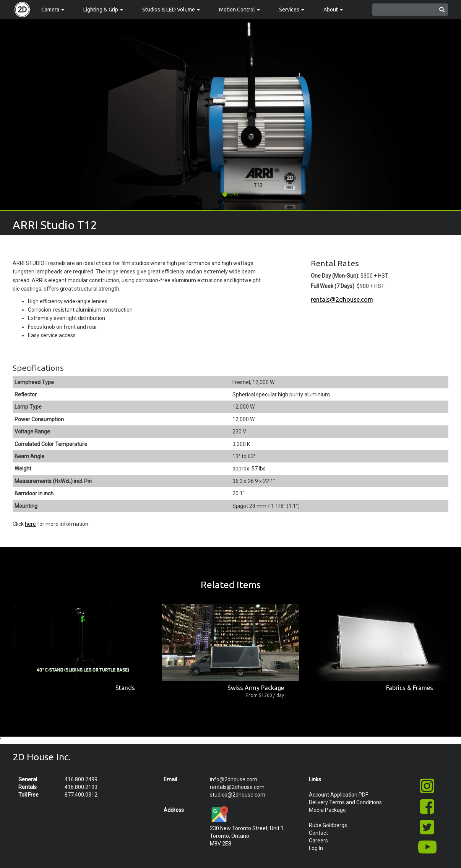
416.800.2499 (81, 779)
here (30, 524)
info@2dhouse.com (234, 779)
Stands (125, 688)
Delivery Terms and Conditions (345, 802)
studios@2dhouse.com (238, 795)
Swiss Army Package (256, 688)
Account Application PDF (338, 795)
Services (292, 10)
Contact (318, 833)
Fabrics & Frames (410, 688)
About (333, 10)
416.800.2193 (81, 787)
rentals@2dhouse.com (342, 299)
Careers (318, 841)
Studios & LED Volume (171, 10)
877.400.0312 (81, 795)
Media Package (327, 810)
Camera (53, 10)
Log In (316, 848)
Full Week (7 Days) (333, 286)
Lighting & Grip (103, 10)
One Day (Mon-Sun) (334, 276)
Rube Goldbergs (328, 825)
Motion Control (239, 10)
